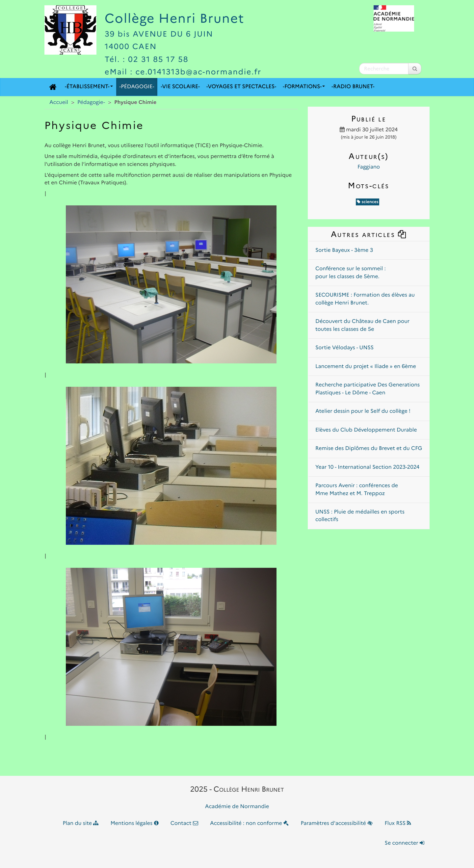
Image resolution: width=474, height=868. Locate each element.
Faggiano (369, 167)
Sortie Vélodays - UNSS (344, 348)
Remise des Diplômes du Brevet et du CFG (369, 448)
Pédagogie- (91, 103)
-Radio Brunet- (353, 87)
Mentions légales (135, 823)
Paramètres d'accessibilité (337, 823)
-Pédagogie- (137, 87)
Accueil (59, 103)
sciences (368, 202)
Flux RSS (398, 823)
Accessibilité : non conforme (249, 823)
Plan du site (81, 823)
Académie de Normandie (237, 807)
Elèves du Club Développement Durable (366, 430)
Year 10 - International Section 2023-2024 (367, 467)
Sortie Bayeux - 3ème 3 (344, 250)
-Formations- (304, 87)
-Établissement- (89, 87)
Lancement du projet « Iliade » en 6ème (366, 367)
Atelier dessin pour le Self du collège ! (363, 411)
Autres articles (369, 234)
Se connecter (405, 843)
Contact (184, 823)
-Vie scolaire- (180, 87)
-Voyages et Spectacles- (241, 87)
